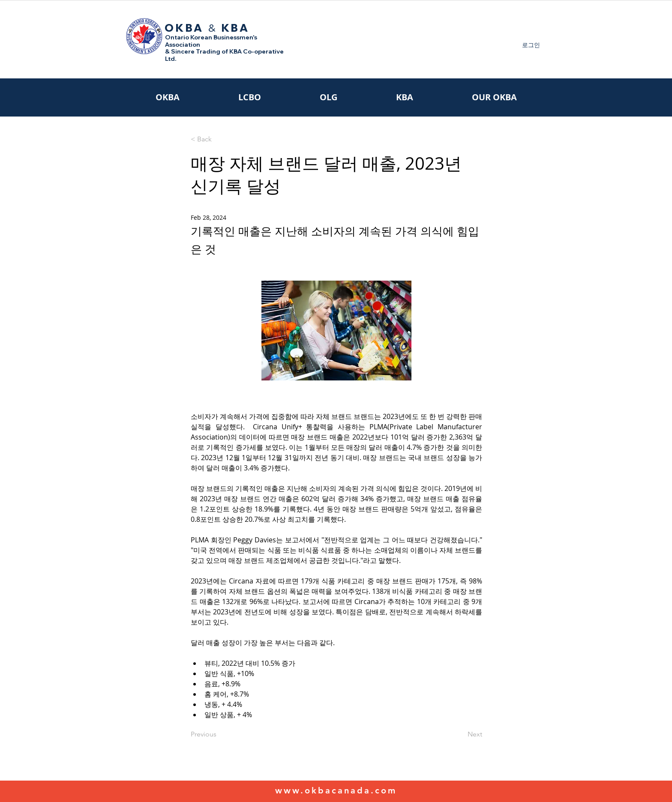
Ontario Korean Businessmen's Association (211, 41)
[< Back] (219, 139)
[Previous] (219, 734)
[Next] (461, 734)
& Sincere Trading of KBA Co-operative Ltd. (224, 55)
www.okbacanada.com (336, 790)
